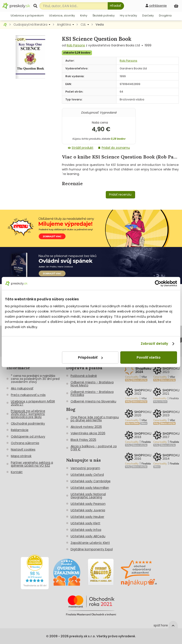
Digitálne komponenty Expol (92, 549)
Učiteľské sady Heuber (87, 517)
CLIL (83, 25)
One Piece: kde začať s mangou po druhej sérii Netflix (95, 419)
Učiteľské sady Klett (85, 523)
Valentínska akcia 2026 (88, 433)
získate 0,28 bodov (77, 53)
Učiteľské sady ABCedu (88, 536)
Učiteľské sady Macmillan (90, 488)
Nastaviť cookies (23, 449)
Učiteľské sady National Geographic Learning (88, 496)
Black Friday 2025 (83, 440)
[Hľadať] (116, 6)
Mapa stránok (21, 456)
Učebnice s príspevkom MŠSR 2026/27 (33, 403)
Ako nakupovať (22, 388)
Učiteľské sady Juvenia (88, 510)
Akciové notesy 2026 (86, 427)
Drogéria (165, 16)
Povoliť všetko (149, 357)
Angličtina (64, 25)
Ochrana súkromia (25, 443)
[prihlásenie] (156, 6)
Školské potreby (104, 16)
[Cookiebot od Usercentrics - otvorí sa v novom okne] (158, 283)
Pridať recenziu (120, 195)
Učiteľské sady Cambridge (91, 481)
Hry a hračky (128, 16)
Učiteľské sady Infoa (86, 530)
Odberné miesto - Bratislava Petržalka (92, 393)
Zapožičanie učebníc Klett (90, 543)
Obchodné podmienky (28, 423)
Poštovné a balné (84, 376)
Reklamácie (20, 430)
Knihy (84, 16)
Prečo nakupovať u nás (28, 395)
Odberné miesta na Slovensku (93, 401)
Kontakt (17, 472)
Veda (100, 25)
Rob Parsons (76, 45)
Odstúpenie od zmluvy (28, 436)
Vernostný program (85, 468)
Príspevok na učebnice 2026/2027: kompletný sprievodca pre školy (28, 414)
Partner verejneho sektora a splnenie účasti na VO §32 (32, 464)
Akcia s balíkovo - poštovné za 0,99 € (94, 448)
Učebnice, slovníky (62, 16)
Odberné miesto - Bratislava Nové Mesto (92, 384)
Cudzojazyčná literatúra (30, 25)
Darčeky (148, 16)
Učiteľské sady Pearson (88, 504)
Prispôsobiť (90, 357)
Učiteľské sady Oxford (87, 475)
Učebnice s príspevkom (27, 16)
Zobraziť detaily (155, 344)
